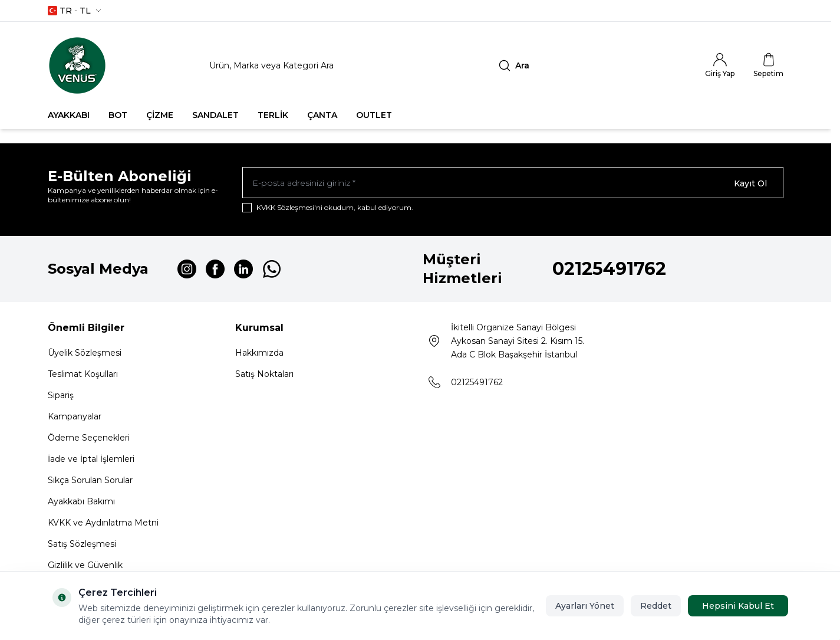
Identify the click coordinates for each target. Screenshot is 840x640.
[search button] (514, 65)
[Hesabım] (720, 65)
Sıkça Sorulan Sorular (90, 482)
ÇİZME (160, 115)
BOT (118, 115)
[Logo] (77, 65)
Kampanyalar (75, 418)
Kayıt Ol (750, 183)
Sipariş (61, 397)
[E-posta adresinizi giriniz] (513, 183)
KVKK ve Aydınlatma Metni (103, 524)
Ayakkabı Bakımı (81, 503)
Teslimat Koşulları (83, 376)
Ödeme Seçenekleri (89, 439)
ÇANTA (322, 115)
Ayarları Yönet (585, 606)
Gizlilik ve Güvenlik (85, 567)
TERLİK (273, 115)
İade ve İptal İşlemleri (91, 461)
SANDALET (215, 115)
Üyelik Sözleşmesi (85, 355)
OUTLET (374, 115)
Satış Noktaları (264, 376)
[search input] (369, 65)
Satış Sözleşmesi (82, 546)
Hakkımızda (259, 355)
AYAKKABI (69, 115)
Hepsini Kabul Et (738, 606)
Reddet (656, 606)
